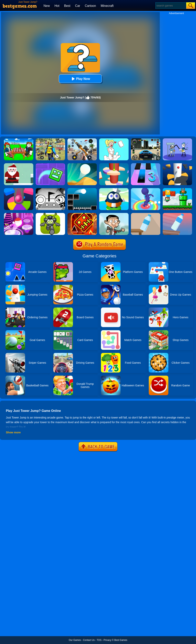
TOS (99, 640)
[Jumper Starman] (50, 214)
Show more (13, 432)
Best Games (121, 640)
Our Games (75, 640)
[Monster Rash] (82, 214)
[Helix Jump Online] (19, 189)
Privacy (107, 640)
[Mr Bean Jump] (114, 214)
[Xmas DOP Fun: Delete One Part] (114, 140)
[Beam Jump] (114, 189)
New (47, 6)
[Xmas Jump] (19, 165)
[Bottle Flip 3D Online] (146, 214)
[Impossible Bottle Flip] (177, 214)
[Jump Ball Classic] (82, 189)
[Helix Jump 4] (114, 165)
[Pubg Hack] (50, 140)
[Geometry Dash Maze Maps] (50, 165)
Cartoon (90, 6)
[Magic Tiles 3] (146, 165)
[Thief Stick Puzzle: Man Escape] (177, 140)
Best (67, 6)
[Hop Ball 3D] (19, 214)
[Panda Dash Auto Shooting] (82, 140)
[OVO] (50, 189)
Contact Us (89, 640)
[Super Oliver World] (177, 189)
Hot (57, 6)
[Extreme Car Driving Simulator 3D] (146, 140)
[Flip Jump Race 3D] (146, 189)
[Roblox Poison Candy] (19, 140)
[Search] (171, 6)
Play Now (80, 79)
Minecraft (107, 6)
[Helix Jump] (177, 165)
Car (78, 6)
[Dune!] (82, 165)
